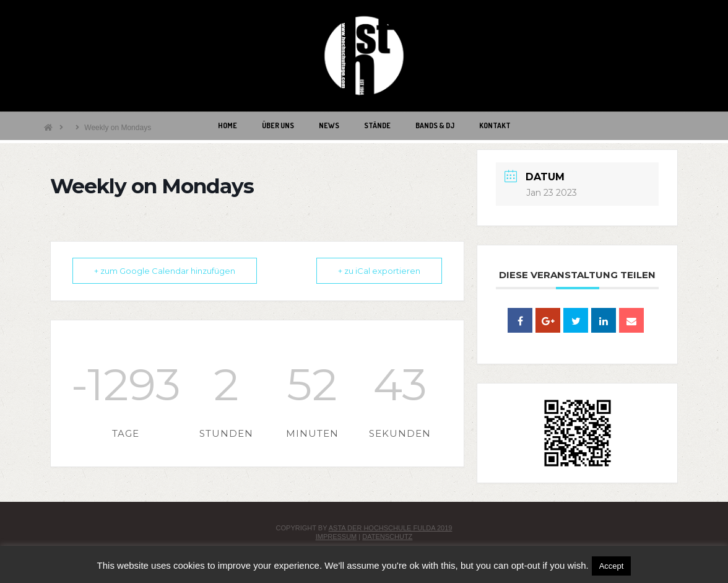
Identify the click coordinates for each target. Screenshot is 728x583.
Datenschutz (387, 537)
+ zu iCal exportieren (379, 271)
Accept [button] (612, 566)
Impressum (336, 537)
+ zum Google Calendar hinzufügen (165, 271)
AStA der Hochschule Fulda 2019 (391, 528)
